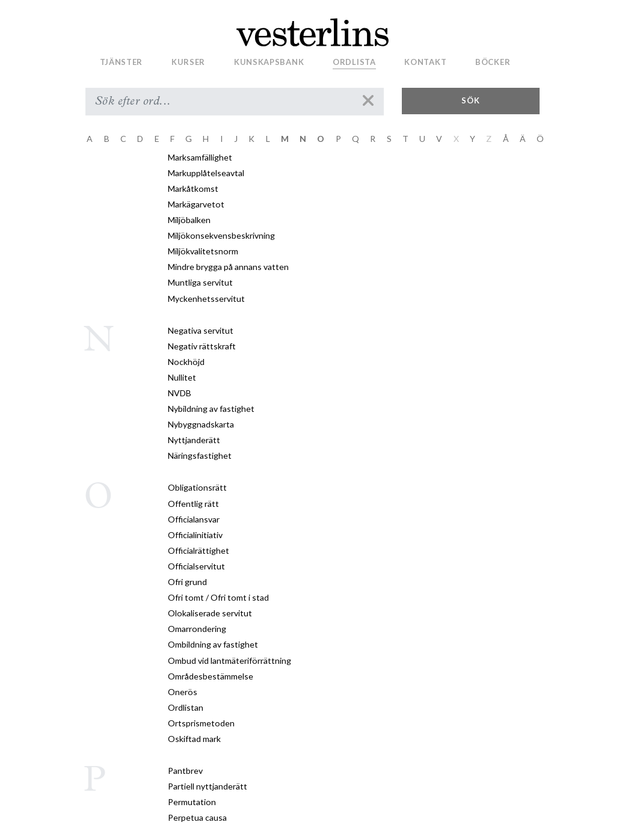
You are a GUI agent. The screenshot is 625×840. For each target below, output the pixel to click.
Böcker (493, 62)
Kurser (188, 62)
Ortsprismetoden (201, 723)
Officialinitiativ (195, 535)
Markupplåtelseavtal (206, 173)
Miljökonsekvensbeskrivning (221, 235)
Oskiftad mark (194, 739)
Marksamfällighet (200, 157)
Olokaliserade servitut (210, 613)
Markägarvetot (196, 204)
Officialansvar (194, 519)
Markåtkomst (193, 189)
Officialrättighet (199, 550)
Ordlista (354, 62)
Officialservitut (196, 566)
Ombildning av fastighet (213, 644)
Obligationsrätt (197, 487)
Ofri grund (187, 582)
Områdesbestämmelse (211, 676)
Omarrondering (197, 629)
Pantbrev (185, 771)
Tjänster (122, 62)
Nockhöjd (186, 362)
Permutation (192, 802)
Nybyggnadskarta (201, 424)
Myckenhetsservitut (206, 299)
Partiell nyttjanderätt (208, 786)
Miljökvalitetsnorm (203, 251)
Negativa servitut (201, 330)
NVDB (180, 393)
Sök (470, 100)
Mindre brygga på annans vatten (228, 267)
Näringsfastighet (200, 455)
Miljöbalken (189, 220)
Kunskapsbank (269, 62)
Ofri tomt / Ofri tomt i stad (218, 597)
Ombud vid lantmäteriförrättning (229, 661)
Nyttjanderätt (194, 440)
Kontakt (425, 62)
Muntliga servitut (200, 282)
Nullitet (182, 377)
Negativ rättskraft (202, 346)
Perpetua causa (197, 817)
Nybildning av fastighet (211, 409)
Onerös (183, 692)
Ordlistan (186, 707)
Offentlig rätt (193, 504)
